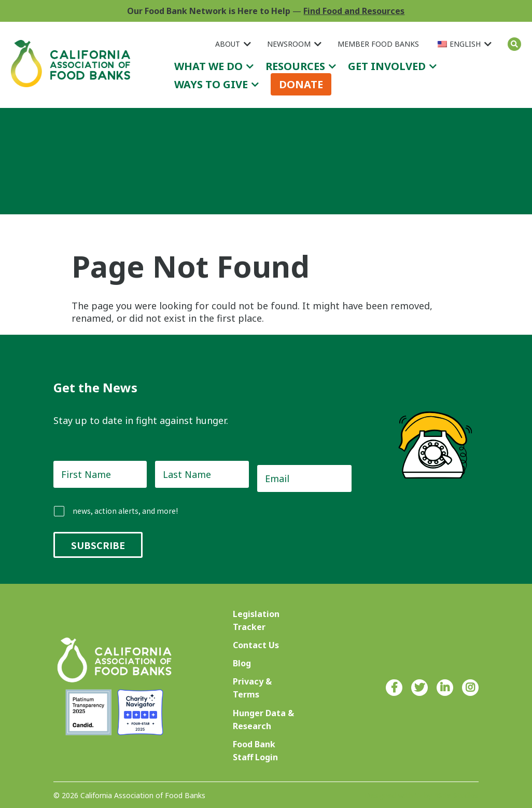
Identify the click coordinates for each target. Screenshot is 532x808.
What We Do (208, 66)
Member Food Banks (378, 44)
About (228, 44)
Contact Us (256, 645)
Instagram (470, 688)
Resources (295, 66)
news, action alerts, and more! (125, 511)
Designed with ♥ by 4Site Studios (422, 795)
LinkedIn (445, 688)
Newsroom (289, 44)
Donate (301, 84)
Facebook (394, 688)
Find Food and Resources (354, 11)
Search (514, 44)
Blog (242, 663)
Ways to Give (211, 84)
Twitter (419, 688)
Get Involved (387, 66)
